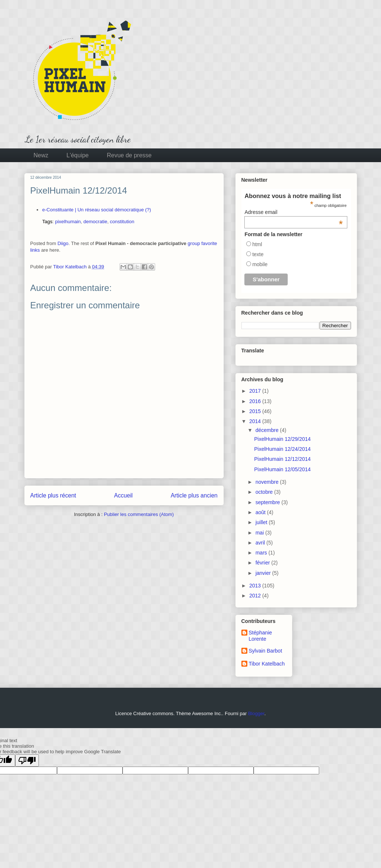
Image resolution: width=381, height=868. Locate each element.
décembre (268, 430)
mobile (260, 264)
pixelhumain (68, 222)
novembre (268, 482)
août (261, 512)
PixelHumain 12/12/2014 (282, 459)
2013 (256, 586)
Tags (47, 222)
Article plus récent (53, 495)
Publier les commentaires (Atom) (139, 514)
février (263, 563)
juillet (262, 522)
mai (260, 533)
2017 (256, 391)
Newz (41, 155)
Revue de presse (129, 155)
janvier (264, 573)
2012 (256, 596)
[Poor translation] (27, 760)
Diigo (63, 243)
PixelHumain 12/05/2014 (282, 469)
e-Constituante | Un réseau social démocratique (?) (97, 210)
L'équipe (78, 155)
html (257, 244)
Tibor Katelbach (267, 664)
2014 (256, 421)
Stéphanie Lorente (260, 636)
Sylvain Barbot (265, 651)
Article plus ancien (194, 495)
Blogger (256, 713)
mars (262, 553)
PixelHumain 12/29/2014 (282, 439)
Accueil (123, 495)
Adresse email (294, 212)
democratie (95, 222)
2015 (256, 411)
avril (261, 543)
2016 (256, 401)
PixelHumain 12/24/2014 (282, 449)
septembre (268, 502)
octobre (265, 492)
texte (258, 254)
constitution (122, 222)
